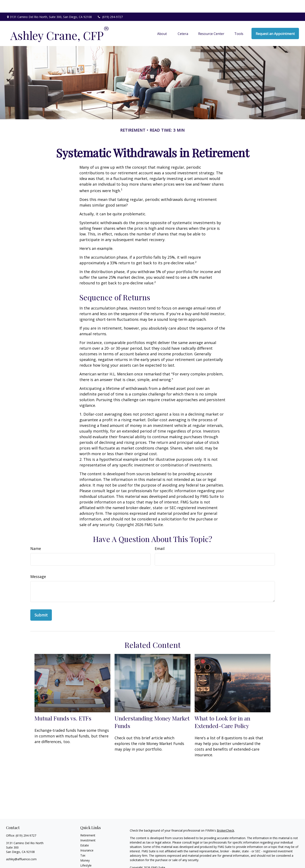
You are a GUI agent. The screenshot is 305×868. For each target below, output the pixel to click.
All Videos (87, 863)
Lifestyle (86, 853)
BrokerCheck (225, 818)
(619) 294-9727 (110, 4)
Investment (88, 828)
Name (36, 536)
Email (160, 536)
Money (85, 848)
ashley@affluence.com (21, 847)
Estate (85, 833)
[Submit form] (41, 602)
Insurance (87, 838)
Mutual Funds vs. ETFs (63, 706)
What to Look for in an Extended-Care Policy (222, 709)
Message (38, 564)
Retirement (88, 823)
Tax (83, 843)
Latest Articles (90, 858)
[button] (162, 21)
